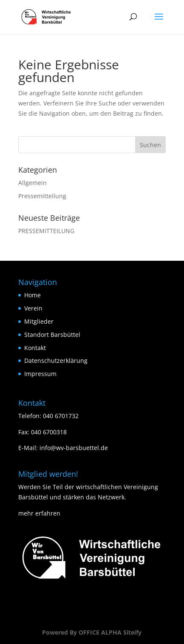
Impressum (40, 374)
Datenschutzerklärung (56, 360)
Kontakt (35, 348)
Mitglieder (39, 321)
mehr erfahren (39, 513)
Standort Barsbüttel (52, 335)
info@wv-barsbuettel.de (74, 448)
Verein (33, 308)
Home (33, 295)
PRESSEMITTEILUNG (46, 231)
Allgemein (33, 183)
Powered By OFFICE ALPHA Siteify (92, 632)
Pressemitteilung (42, 196)
